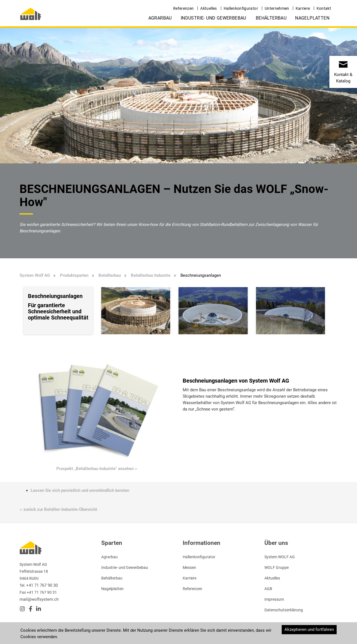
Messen (189, 567)
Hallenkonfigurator (241, 8)
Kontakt (324, 8)
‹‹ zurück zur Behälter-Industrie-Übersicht (58, 509)
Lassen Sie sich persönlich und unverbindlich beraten (80, 490)
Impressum (274, 599)
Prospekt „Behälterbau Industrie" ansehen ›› (97, 469)
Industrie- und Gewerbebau (214, 18)
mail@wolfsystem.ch (39, 599)
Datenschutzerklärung (284, 610)
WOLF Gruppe (277, 567)
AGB (268, 589)
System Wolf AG (35, 275)
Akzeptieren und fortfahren (309, 629)
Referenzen (184, 8)
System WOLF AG (280, 557)
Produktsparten (74, 275)
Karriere (303, 8)
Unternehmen (277, 8)
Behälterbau (271, 18)
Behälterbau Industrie (151, 275)
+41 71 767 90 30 (42, 585)
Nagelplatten (312, 18)
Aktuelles (208, 8)
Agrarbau (160, 18)
